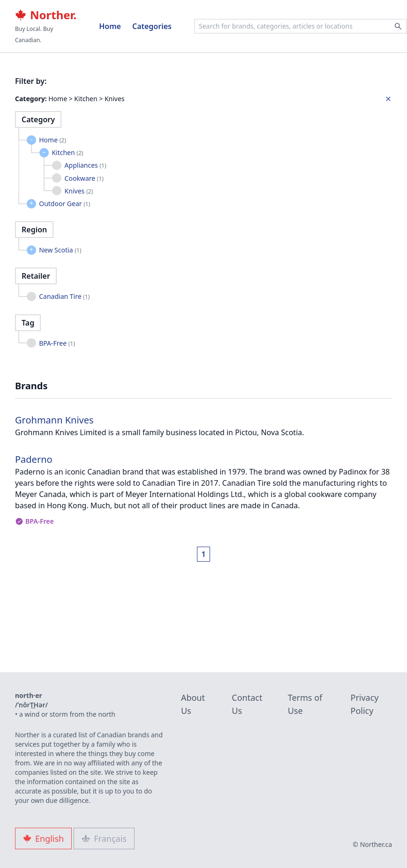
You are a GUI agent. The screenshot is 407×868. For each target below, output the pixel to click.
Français (104, 838)
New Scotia (60, 250)
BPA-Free (57, 343)
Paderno (34, 459)
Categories (152, 26)
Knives (79, 191)
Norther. (46, 15)
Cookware (84, 178)
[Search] (398, 26)
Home (110, 26)
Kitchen (67, 152)
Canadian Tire (64, 296)
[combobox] (301, 26)
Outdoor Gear (64, 204)
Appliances (86, 165)
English (43, 838)
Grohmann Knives (54, 420)
